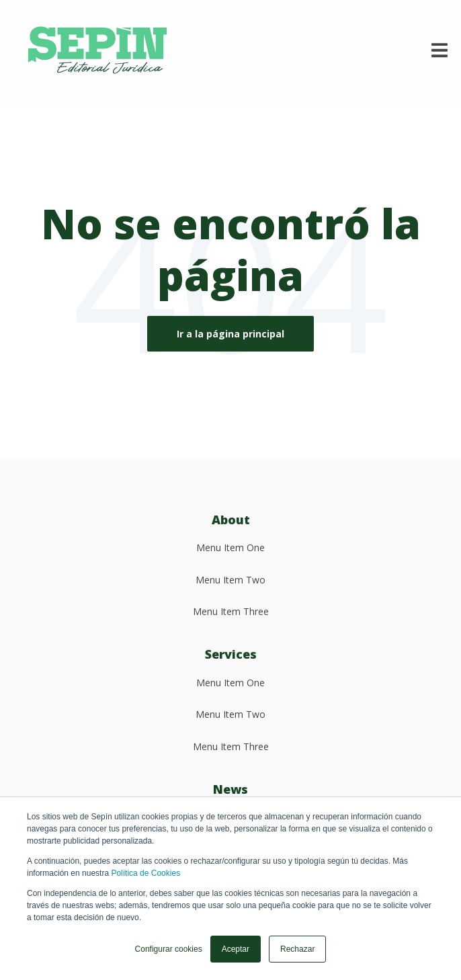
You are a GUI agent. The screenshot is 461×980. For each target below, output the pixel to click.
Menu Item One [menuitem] (230, 547)
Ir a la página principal (230, 334)
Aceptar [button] (236, 949)
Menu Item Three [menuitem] (231, 611)
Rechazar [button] (297, 949)
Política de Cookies (145, 873)
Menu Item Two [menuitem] (230, 580)
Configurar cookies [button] (169, 949)
